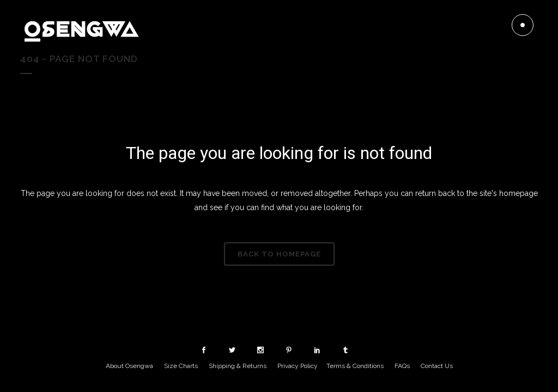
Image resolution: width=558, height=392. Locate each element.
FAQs (402, 366)
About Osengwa (129, 366)
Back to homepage (279, 254)
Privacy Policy (298, 366)
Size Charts (181, 366)
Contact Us (437, 366)
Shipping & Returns (238, 366)
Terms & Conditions (355, 366)
